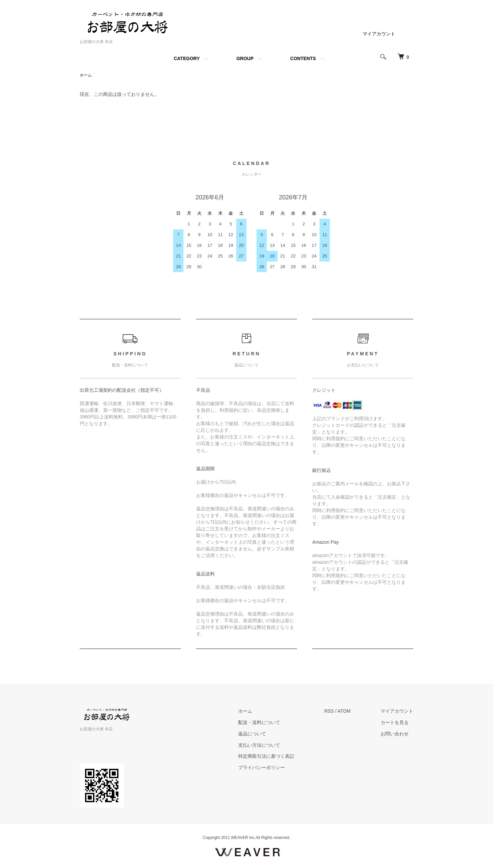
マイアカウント (379, 34)
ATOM (344, 711)
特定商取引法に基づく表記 (266, 756)
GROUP (245, 58)
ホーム (86, 75)
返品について (252, 734)
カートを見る (395, 722)
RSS (329, 711)
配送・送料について (259, 722)
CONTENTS (303, 58)
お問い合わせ (395, 734)
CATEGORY (187, 58)
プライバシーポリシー (262, 767)
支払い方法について (259, 745)
